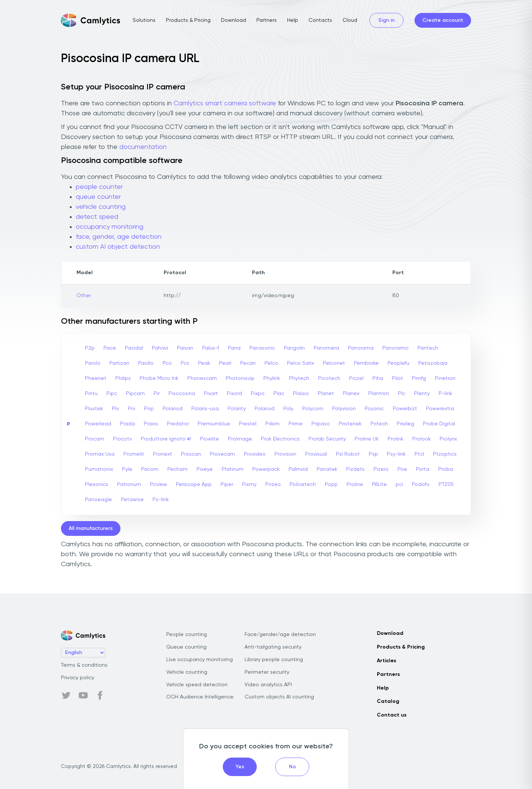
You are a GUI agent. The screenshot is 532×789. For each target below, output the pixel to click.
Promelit (134, 454)
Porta (423, 469)
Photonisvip (240, 378)
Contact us (392, 715)
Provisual (316, 454)
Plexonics (97, 484)
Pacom (150, 469)
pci (399, 484)
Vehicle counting (187, 672)
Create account (443, 20)
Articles (386, 661)
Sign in (386, 20)
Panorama (361, 348)
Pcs (185, 363)
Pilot (398, 378)
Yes (240, 767)
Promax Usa (100, 454)
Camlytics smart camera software (225, 103)
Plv (115, 409)
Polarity (237, 409)
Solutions (144, 20)
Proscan (191, 454)
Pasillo (146, 363)
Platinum (233, 469)
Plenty (422, 394)
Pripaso (321, 424)
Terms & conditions (84, 665)
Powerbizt (405, 409)
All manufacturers (91, 528)
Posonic (374, 409)
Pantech (428, 348)
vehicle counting (101, 207)
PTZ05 (446, 484)
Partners (267, 20)
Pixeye (205, 469)
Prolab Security (327, 439)
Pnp (149, 409)
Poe (402, 469)
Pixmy (249, 484)
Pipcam (135, 394)
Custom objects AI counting (279, 697)
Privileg (405, 424)
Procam (95, 439)
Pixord (234, 394)
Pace (110, 348)
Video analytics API (268, 685)
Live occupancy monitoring (199, 660)
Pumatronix (99, 469)
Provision (285, 454)
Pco (167, 363)
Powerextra (440, 409)
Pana (234, 348)
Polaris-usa (205, 409)
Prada (127, 424)
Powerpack (266, 469)
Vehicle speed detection (197, 685)
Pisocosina (182, 394)
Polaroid (265, 409)
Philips (123, 378)
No (292, 767)
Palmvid (298, 469)
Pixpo (258, 394)
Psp (373, 454)
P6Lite (379, 484)
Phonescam (202, 378)
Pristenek (350, 424)
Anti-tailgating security (273, 647)
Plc (402, 394)
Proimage (240, 439)
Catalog (388, 701)
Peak (204, 363)
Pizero (381, 469)
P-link (445, 394)
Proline (355, 484)
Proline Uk (367, 439)
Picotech (329, 378)
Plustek (94, 409)
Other (84, 296)
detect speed (97, 217)
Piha (378, 378)
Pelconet (334, 363)
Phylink (272, 378)
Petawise (132, 500)
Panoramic (395, 348)
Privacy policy (78, 678)
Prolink (395, 439)
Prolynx (448, 439)
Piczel (356, 378)
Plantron (379, 394)
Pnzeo (273, 484)
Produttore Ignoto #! (166, 439)
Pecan (248, 363)
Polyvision (344, 409)
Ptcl (419, 454)
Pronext (163, 454)
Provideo (255, 454)
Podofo (421, 484)
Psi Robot (348, 454)
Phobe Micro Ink (159, 378)
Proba (446, 469)
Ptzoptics (445, 454)
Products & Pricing (188, 20)
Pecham (178, 469)
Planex (351, 394)
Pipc (112, 394)
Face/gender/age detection (280, 635)
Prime (296, 424)
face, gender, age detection (119, 237)
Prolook (422, 439)
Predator (178, 424)
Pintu (91, 394)
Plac (279, 394)
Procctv (122, 439)
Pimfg (419, 378)
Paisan (185, 348)
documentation (143, 147)
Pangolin (294, 348)
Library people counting (274, 660)
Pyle (127, 469)
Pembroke (366, 363)
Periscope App (194, 484)
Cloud (350, 20)
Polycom (313, 409)
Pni (132, 409)
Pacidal (134, 348)
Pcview (158, 484)
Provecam (222, 454)
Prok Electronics (280, 439)
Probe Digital (439, 424)
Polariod (173, 409)
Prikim (272, 424)
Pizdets (355, 469)
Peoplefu (398, 363)
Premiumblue (214, 424)
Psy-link (396, 454)
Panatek (327, 469)
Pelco (271, 363)
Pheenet (96, 378)
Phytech (299, 378)
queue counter (98, 197)
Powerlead (98, 424)
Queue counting (186, 647)
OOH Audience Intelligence (200, 697)
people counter (99, 187)
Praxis (151, 424)
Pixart (211, 394)
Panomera (326, 348)
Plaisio (301, 394)
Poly (288, 409)
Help (293, 20)
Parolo (93, 363)
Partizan (119, 363)
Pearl (225, 363)
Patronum (129, 484)
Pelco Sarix (301, 363)
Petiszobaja (433, 363)
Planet (326, 394)
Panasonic (262, 348)
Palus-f (211, 348)
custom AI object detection (118, 247)
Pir (157, 394)
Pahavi (160, 348)
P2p (90, 348)
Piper (227, 484)
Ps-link (161, 500)
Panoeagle (98, 500)
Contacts (320, 20)
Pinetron (445, 378)
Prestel (248, 424)
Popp (331, 484)
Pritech (379, 424)
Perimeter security (267, 672)
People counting (187, 635)
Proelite (209, 439)
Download (233, 20)
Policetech (303, 484)
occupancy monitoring (110, 227)
